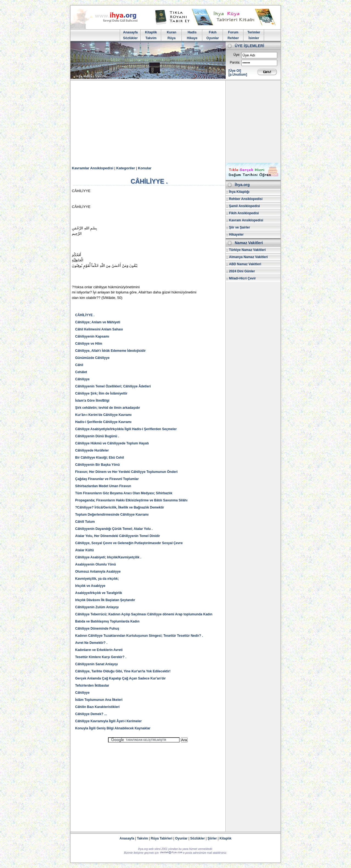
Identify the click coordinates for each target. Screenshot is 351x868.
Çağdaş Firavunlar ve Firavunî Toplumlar (107, 479)
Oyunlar (213, 38)
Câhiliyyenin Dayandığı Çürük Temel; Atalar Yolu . (114, 529)
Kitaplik (151, 32)
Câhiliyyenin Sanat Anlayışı (97, 664)
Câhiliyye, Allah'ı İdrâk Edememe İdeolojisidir (110, 351)
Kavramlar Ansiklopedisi (93, 168)
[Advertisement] (175, 122)
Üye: (237, 55)
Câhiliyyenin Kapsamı (92, 336)
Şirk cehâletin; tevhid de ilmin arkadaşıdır (108, 408)
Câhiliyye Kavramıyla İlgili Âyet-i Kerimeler (108, 721)
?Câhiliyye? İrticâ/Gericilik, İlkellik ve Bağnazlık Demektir (120, 507)
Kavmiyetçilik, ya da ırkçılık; (97, 579)
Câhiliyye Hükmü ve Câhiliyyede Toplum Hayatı (112, 443)
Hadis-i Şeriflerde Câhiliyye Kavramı (103, 422)
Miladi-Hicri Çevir (242, 278)
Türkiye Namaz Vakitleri (247, 250)
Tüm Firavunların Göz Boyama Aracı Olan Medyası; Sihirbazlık (124, 493)
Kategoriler (126, 168)
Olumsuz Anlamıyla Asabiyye (98, 572)
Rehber (233, 38)
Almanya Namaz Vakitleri (248, 257)
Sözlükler (130, 38)
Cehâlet (81, 372)
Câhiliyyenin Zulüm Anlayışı (97, 607)
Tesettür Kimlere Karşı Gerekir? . (101, 657)
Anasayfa (130, 32)
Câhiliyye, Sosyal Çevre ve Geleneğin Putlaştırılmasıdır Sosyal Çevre (129, 543)
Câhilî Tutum (85, 522)
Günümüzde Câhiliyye (92, 358)
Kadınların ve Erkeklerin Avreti (99, 650)
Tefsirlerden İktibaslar (92, 686)
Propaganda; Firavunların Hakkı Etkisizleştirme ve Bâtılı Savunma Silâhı (131, 500)
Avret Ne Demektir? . (91, 643)
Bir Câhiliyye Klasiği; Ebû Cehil (100, 458)
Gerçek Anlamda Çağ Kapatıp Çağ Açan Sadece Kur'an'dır (120, 678)
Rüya (172, 38)
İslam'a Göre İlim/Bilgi (92, 401)
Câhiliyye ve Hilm (89, 344)
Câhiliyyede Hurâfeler (92, 450)
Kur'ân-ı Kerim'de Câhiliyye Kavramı (103, 415)
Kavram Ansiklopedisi (246, 220)
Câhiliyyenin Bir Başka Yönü (97, 465)
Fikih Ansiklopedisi (244, 213)
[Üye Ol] (235, 71)
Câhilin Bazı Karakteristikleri (97, 707)
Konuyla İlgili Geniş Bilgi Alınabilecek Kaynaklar (113, 728)
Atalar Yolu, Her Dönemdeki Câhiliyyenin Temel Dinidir (118, 536)
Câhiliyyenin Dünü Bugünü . (97, 436)
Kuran (172, 32)
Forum (233, 32)
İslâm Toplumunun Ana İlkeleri (99, 700)
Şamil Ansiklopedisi (244, 206)
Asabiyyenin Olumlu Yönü (95, 564)
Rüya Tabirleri (162, 838)
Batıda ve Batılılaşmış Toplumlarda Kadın (107, 621)
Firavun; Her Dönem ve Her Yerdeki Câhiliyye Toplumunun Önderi (126, 472)
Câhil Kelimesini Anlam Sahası (99, 329)
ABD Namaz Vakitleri (245, 264)
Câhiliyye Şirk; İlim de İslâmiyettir (101, 393)
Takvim (151, 38)
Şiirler (212, 838)
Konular (145, 168)
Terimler (254, 32)
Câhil (79, 365)
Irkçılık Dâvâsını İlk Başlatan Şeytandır (105, 600)
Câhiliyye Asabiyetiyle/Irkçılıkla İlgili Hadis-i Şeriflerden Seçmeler (126, 429)
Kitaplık (226, 838)
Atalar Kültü (84, 550)
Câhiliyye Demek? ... (91, 714)
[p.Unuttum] (238, 75)
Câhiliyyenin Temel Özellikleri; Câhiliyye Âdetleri (113, 386)
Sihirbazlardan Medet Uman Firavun (103, 486)
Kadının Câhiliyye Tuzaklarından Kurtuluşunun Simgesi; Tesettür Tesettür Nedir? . (139, 636)
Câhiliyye (82, 379)
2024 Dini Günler (242, 271)
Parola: (235, 62)
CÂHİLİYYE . (85, 315)
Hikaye (192, 38)
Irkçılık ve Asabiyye (90, 586)
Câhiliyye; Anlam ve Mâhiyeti (98, 322)
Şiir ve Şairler (240, 227)
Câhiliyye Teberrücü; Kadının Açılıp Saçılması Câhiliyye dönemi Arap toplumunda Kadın (144, 614)
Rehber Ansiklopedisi (246, 199)
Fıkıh (213, 32)
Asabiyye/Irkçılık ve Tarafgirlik (99, 593)
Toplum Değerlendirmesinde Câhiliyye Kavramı (112, 515)
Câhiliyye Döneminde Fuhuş (97, 629)
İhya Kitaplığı (239, 192)
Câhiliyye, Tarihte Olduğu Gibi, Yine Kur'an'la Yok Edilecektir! (123, 671)
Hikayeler (236, 235)
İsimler (254, 38)
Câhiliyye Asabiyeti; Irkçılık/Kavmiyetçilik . (108, 557)
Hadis (192, 32)
